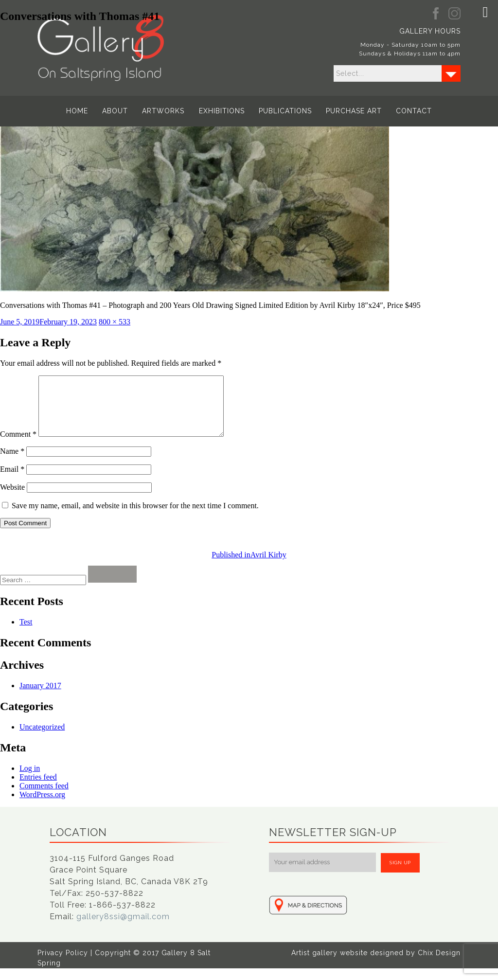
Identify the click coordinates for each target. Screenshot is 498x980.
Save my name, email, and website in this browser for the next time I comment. (135, 517)
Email (12, 481)
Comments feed (44, 797)
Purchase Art (354, 111)
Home (78, 111)
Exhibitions (222, 111)
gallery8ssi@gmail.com (123, 928)
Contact (414, 111)
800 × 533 (115, 322)
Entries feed (38, 789)
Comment (18, 446)
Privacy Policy (63, 964)
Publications (285, 111)
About (116, 111)
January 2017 (40, 697)
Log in (30, 780)
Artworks (164, 111)
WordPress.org (42, 806)
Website (12, 499)
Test (26, 633)
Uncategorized (42, 739)
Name (12, 463)
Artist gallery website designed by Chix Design (376, 964)
